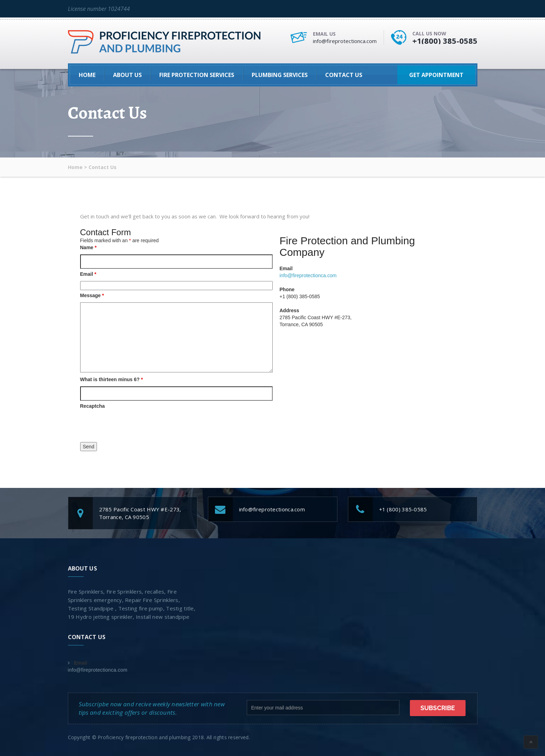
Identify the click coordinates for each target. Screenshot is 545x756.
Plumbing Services (280, 75)
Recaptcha (93, 406)
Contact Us (344, 75)
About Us (127, 75)
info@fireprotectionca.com (345, 41)
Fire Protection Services (197, 75)
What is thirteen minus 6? (112, 379)
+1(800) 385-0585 (445, 41)
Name (88, 247)
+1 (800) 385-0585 (403, 509)
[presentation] (133, 427)
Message (92, 295)
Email (88, 274)
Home (87, 75)
